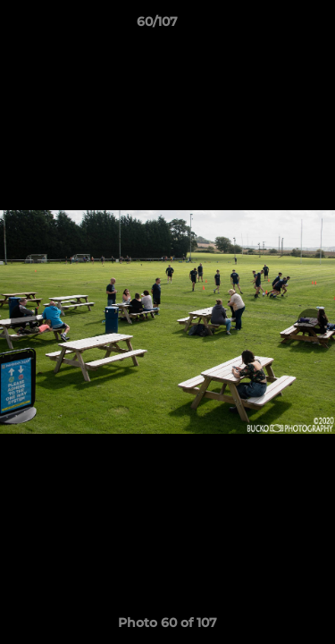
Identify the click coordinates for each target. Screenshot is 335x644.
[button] (271, 26)
